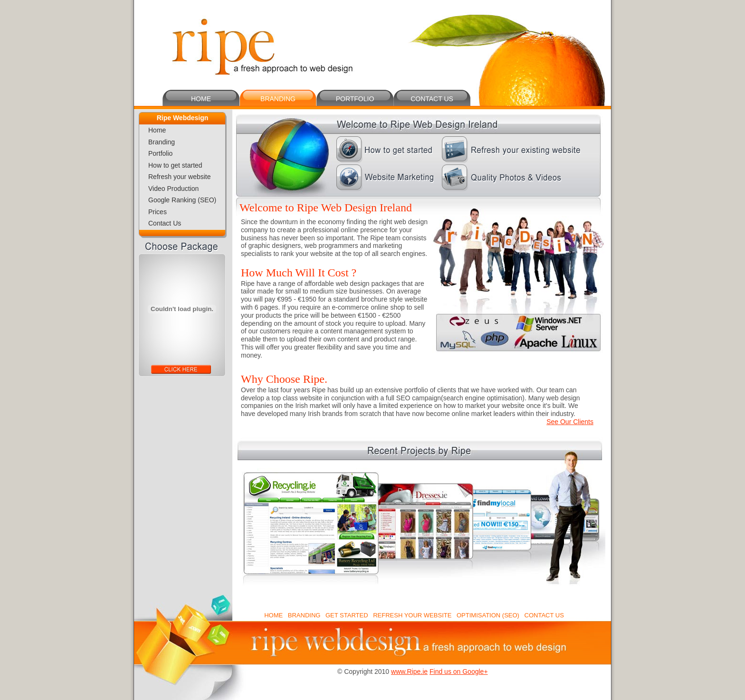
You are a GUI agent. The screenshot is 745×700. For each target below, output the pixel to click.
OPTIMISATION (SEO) (488, 615)
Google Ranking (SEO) (182, 200)
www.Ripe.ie (409, 672)
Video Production (173, 189)
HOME (201, 99)
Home (157, 130)
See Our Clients (570, 422)
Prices (158, 212)
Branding (162, 142)
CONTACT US (432, 99)
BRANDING (278, 99)
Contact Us (165, 223)
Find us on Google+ (459, 672)
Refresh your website (180, 177)
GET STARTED (347, 615)
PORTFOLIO (355, 99)
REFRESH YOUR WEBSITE (412, 615)
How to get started (175, 165)
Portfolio (160, 153)
